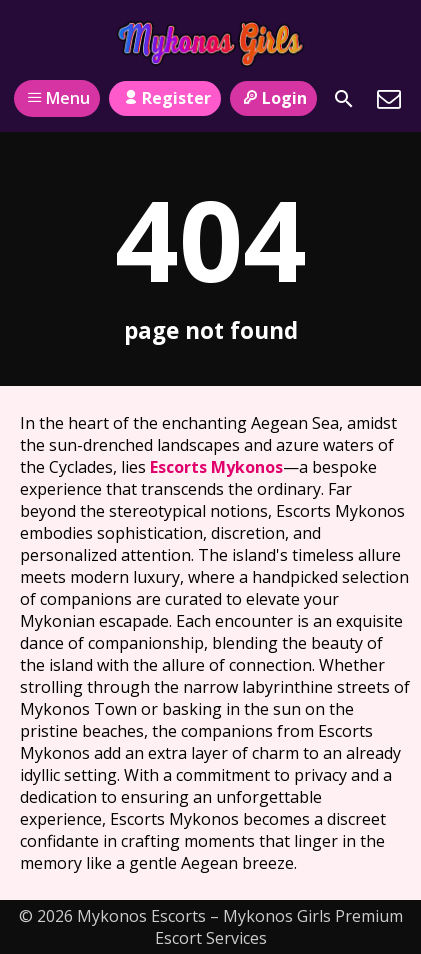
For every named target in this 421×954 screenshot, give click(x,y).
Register (164, 98)
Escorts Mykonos (216, 467)
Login (273, 98)
